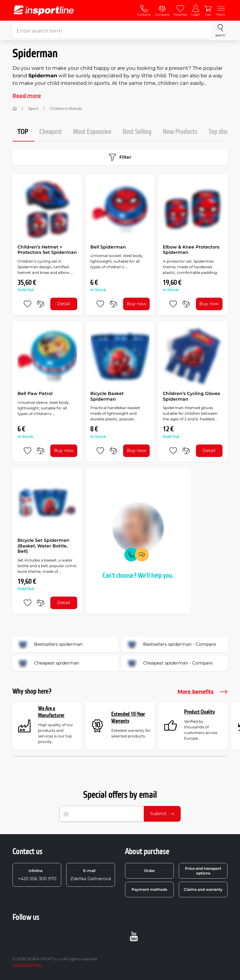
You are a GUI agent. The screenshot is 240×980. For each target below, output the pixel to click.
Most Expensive (92, 132)
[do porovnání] (41, 304)
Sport (33, 108)
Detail (64, 304)
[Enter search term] (112, 31)
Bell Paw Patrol (35, 393)
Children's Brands (66, 108)
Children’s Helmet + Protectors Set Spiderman (47, 250)
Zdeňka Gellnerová (91, 875)
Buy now (137, 304)
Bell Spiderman (108, 247)
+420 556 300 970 (37, 875)
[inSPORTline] (44, 10)
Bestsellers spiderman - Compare (171, 644)
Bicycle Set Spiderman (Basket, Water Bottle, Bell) (43, 546)
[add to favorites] (27, 304)
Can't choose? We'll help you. (138, 576)
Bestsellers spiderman (50, 644)
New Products (180, 132)
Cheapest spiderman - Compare (169, 663)
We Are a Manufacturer (51, 712)
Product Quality (200, 712)
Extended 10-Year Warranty (128, 718)
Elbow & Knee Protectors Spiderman (191, 250)
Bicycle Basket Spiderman (107, 396)
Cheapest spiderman (48, 663)
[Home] (15, 109)
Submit (162, 813)
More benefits (202, 692)
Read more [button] (27, 96)
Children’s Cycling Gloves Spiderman (191, 396)
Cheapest (51, 132)
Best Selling (137, 132)
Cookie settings (27, 965)
